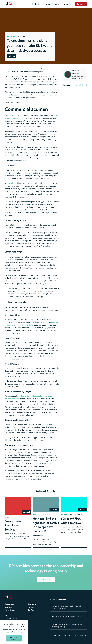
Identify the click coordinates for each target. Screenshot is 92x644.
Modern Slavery (62, 636)
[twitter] (80, 85)
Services (47, 4)
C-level (10, 183)
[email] (77, 85)
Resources (67, 4)
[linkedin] (83, 85)
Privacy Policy (73, 636)
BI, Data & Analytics (11, 619)
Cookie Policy (83, 636)
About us (31, 607)
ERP (6, 616)
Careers (30, 613)
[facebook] (87, 85)
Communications (10, 610)
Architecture (9, 613)
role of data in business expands (23, 69)
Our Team (31, 610)
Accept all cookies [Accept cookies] (14, 638)
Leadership (8, 607)
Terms (54, 636)
